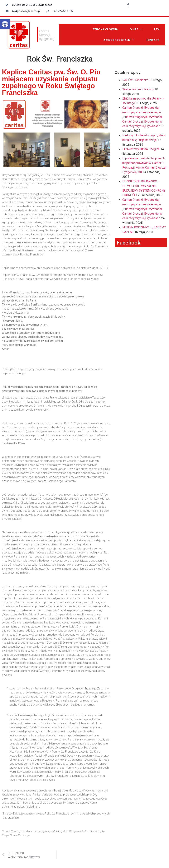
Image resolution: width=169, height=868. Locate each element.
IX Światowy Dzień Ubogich (141, 149)
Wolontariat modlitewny (138, 89)
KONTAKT (152, 40)
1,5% (156, 29)
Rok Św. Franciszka (135, 80)
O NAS (136, 29)
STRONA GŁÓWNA (105, 29)
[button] (5, 24)
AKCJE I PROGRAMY (119, 40)
